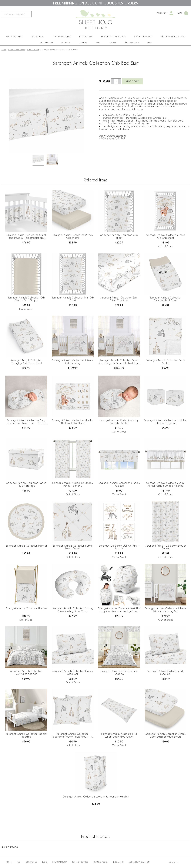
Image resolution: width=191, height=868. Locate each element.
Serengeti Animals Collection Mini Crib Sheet (73, 299)
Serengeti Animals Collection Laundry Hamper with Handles (96, 797)
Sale (149, 42)
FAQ (19, 862)
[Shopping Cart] (186, 13)
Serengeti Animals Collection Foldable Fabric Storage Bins (165, 422)
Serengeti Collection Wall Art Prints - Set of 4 (119, 547)
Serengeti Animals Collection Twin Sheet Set (166, 672)
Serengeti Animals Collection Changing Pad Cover (165, 299)
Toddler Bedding (62, 36)
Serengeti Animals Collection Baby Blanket (166, 362)
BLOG (45, 862)
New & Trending (14, 36)
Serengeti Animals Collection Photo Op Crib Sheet (166, 236)
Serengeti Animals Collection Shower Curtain (166, 547)
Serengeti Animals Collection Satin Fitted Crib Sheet (119, 299)
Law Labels (118, 862)
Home (4, 50)
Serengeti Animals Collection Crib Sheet (119, 236)
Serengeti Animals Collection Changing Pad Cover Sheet (26, 362)
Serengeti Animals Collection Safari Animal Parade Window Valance (165, 484)
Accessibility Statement (139, 862)
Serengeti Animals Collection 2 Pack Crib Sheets (73, 236)
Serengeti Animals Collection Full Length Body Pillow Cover (119, 735)
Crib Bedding (37, 36)
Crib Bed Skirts (33, 50)
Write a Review (10, 847)
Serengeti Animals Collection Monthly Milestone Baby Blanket (73, 422)
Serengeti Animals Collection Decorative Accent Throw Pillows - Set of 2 (73, 735)
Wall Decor (46, 42)
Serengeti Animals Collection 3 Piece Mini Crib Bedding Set (166, 610)
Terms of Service (80, 862)
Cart (179, 13)
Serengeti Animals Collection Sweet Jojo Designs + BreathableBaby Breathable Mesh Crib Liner (26, 236)
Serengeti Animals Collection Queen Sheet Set (73, 672)
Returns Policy (101, 862)
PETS (98, 42)
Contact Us (31, 862)
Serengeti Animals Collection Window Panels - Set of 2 (73, 484)
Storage (66, 42)
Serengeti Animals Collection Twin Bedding (119, 672)
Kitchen (113, 42)
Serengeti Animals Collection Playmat (26, 546)
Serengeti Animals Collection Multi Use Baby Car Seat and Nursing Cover (119, 610)
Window (83, 42)
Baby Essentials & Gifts (173, 36)
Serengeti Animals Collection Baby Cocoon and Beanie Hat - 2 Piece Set (26, 422)
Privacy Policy (60, 862)
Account (162, 13)
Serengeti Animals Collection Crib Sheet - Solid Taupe (26, 299)
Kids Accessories (143, 36)
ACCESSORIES (132, 42)
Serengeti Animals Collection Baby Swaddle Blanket (119, 422)
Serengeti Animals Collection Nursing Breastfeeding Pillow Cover (73, 610)
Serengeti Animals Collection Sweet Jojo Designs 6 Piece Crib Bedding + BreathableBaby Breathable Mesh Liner (119, 362)
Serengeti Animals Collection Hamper (26, 608)
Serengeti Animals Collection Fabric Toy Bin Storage (26, 484)
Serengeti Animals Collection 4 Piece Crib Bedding (73, 362)
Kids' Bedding (86, 36)
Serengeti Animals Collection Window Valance (119, 484)
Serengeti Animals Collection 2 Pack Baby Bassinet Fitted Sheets (165, 735)
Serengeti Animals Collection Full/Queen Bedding (26, 672)
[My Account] (171, 13)
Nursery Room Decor (113, 36)
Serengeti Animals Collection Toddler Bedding (26, 735)
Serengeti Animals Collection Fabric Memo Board (73, 547)
